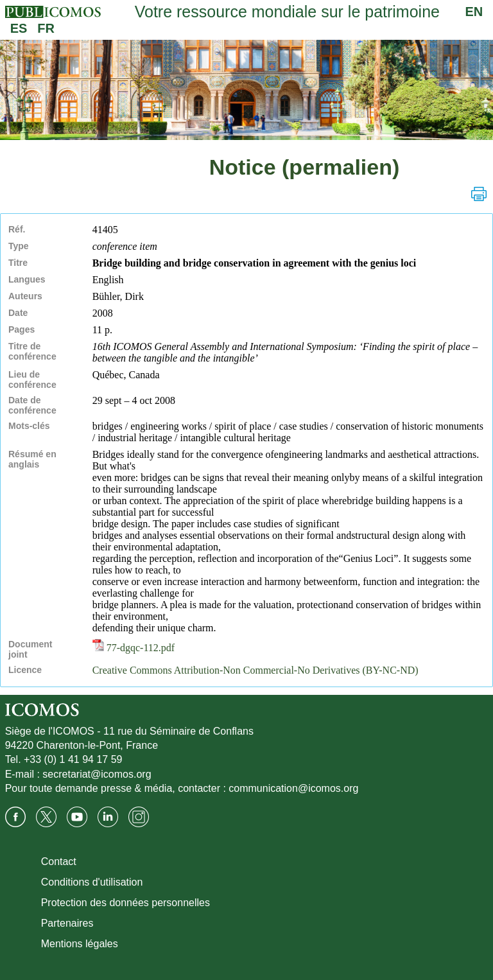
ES (19, 28)
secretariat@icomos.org (97, 774)
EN (474, 12)
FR (46, 28)
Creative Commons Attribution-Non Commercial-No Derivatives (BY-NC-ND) (255, 670)
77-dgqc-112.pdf (134, 648)
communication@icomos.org (293, 788)
